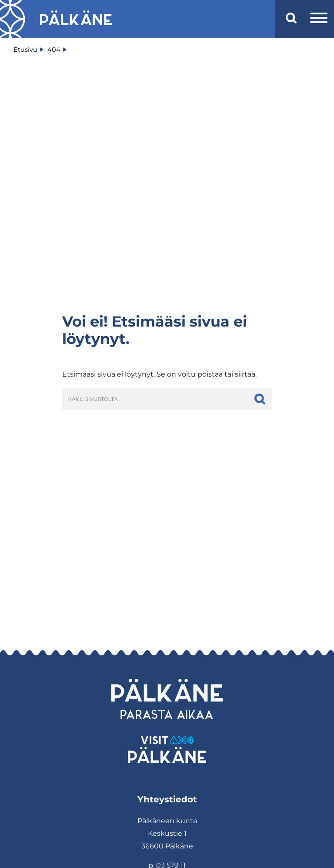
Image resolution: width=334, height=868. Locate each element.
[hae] (260, 399)
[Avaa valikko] (319, 19)
